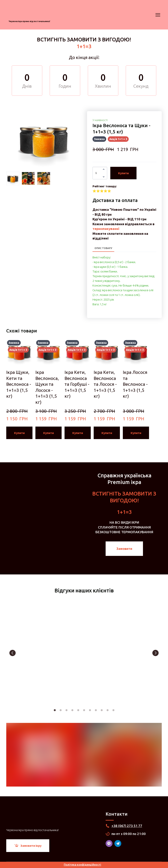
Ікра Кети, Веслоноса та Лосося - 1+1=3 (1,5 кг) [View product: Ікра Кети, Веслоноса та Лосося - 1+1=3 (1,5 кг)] (105, 384)
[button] (104, 169)
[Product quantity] (99, 173)
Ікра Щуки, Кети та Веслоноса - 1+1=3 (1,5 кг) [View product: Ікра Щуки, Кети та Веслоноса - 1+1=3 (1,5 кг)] (19, 384)
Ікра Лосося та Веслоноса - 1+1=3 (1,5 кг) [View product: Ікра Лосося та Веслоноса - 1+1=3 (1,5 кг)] (135, 384)
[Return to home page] (29, 11)
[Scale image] (30, 653)
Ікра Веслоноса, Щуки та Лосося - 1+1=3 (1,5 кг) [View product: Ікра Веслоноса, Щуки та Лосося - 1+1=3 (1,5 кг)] (47, 387)
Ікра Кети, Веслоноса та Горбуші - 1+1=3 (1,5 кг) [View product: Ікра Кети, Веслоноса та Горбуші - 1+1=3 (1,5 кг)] (77, 384)
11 (113, 710)
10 (108, 710)
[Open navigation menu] (158, 15)
